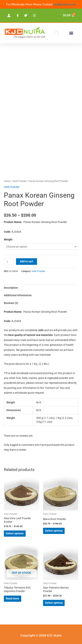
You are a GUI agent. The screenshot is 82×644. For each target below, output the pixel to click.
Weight (8, 239)
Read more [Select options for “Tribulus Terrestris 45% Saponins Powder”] (12, 598)
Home (7, 181)
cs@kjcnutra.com (65, 4)
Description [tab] (11, 288)
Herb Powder (20, 181)
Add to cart (27, 261)
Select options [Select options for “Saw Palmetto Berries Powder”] (54, 603)
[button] (71, 33)
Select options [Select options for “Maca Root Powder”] (54, 531)
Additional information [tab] (18, 295)
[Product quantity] (9, 262)
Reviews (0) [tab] (11, 303)
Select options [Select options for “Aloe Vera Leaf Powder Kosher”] (15, 533)
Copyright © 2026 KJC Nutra (41, 635)
